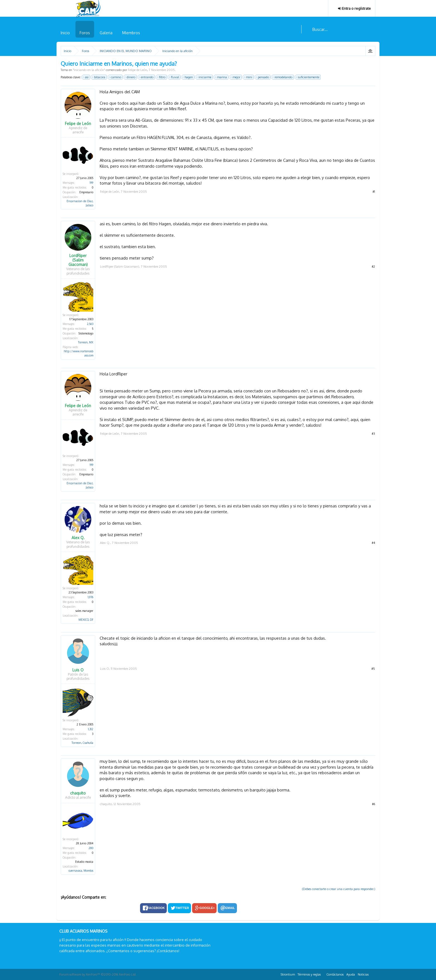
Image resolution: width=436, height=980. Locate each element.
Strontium (288, 974)
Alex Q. (78, 538)
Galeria (106, 33)
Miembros (131, 33)
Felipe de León (137, 70)
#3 (373, 434)
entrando (146, 77)
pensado (263, 77)
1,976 (90, 597)
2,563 (90, 324)
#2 (373, 267)
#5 (373, 669)
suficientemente (308, 77)
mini (248, 77)
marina (221, 77)
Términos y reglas (309, 974)
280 (91, 848)
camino (115, 77)
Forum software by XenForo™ (98, 974)
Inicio (65, 33)
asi (86, 77)
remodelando (283, 77)
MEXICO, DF (86, 620)
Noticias (363, 974)
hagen (188, 77)
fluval (174, 77)
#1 (374, 192)
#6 (373, 804)
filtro (161, 77)
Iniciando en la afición (89, 70)
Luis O (78, 670)
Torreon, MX (86, 342)
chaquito (78, 793)
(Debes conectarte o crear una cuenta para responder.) (339, 889)
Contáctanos (335, 974)
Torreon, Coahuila (82, 743)
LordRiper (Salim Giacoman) (78, 260)
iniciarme (204, 77)
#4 (373, 543)
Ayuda (351, 974)
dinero (130, 77)
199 (91, 183)
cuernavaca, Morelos (81, 871)
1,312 (91, 729)
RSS (373, 974)
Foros (85, 33)
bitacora (99, 77)
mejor (236, 77)
